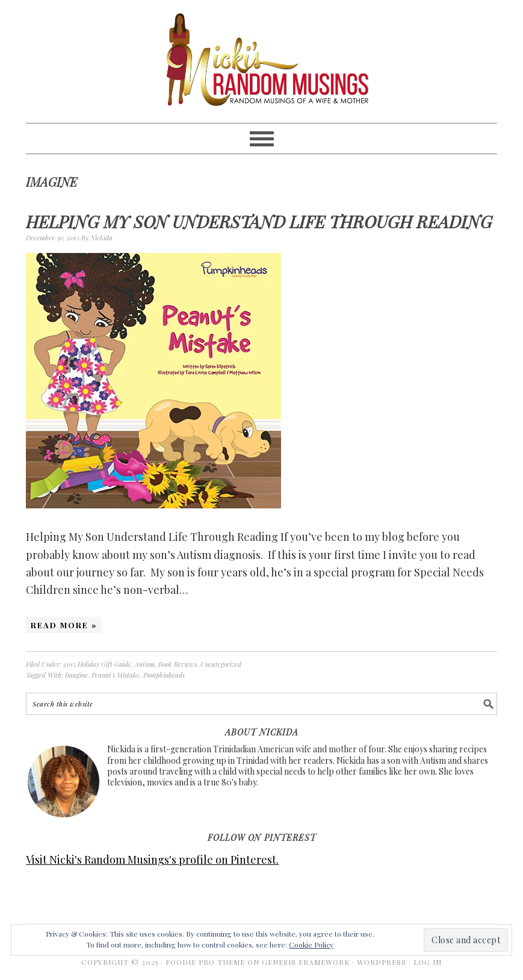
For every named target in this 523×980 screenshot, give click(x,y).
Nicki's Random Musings (261, 61)
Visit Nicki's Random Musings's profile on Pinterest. (152, 860)
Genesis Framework (306, 962)
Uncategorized (221, 664)
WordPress (382, 962)
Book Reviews (178, 664)
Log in (428, 962)
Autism (145, 664)
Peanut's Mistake (116, 675)
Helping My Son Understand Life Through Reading (259, 221)
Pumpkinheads (164, 675)
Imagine (76, 675)
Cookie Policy (311, 944)
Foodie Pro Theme (205, 962)
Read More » (64, 625)
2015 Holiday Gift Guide (97, 664)
